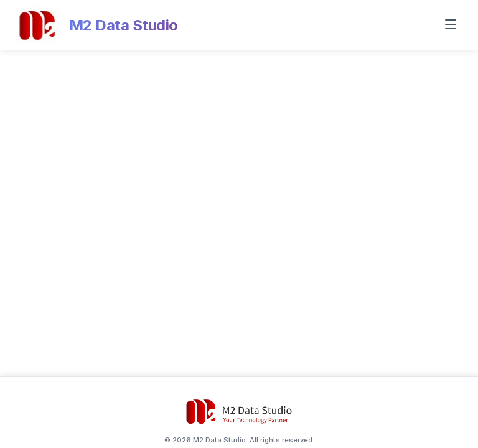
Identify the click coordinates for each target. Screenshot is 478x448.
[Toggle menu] (451, 25)
